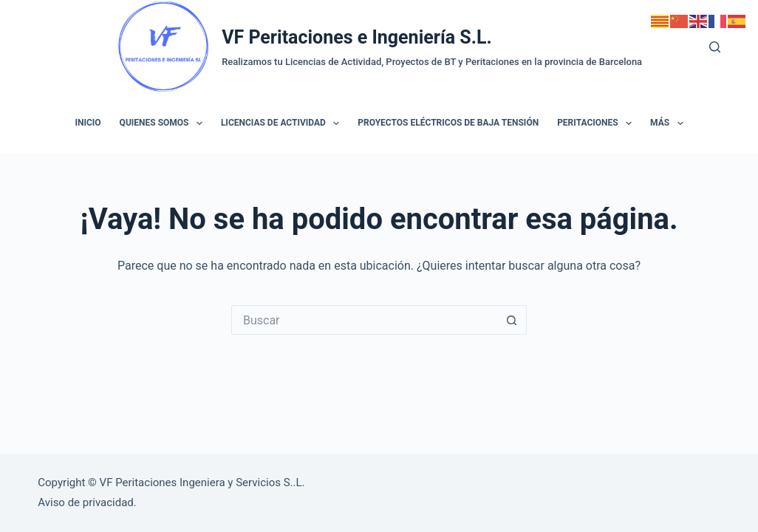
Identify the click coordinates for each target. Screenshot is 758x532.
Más (669, 123)
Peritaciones (597, 123)
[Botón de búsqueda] (512, 320)
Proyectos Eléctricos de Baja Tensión (448, 123)
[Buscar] (715, 47)
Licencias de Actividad (283, 123)
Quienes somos (164, 123)
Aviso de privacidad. (87, 502)
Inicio (88, 123)
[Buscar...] (364, 320)
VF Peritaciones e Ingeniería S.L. (357, 37)
